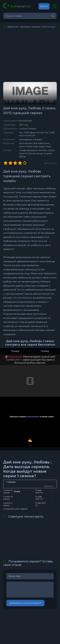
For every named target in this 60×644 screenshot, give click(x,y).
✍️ (30, 442)
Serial (20, 6)
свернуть (49, 486)
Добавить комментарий (25, 603)
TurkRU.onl (12, 360)
